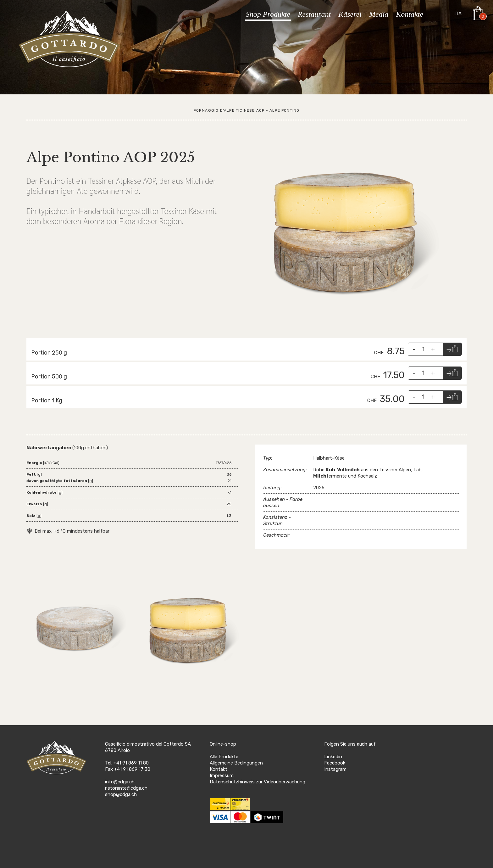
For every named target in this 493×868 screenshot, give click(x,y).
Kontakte (410, 14)
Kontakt (219, 769)
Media (379, 14)
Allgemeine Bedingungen (236, 763)
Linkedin (333, 757)
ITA (458, 14)
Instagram (335, 769)
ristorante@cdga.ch (126, 788)
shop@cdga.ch (121, 794)
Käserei (350, 14)
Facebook (335, 763)
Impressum (222, 776)
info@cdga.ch (120, 782)
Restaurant (314, 14)
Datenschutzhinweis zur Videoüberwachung (258, 782)
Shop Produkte (268, 14)
